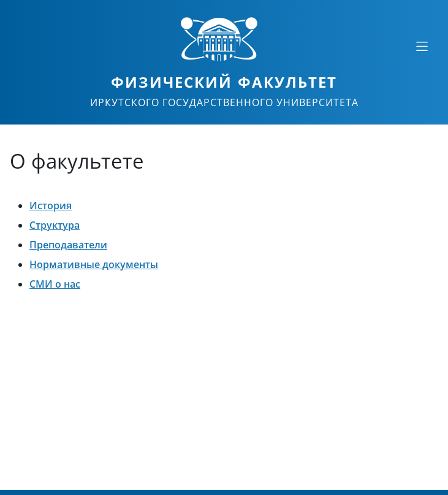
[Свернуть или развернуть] (422, 46)
